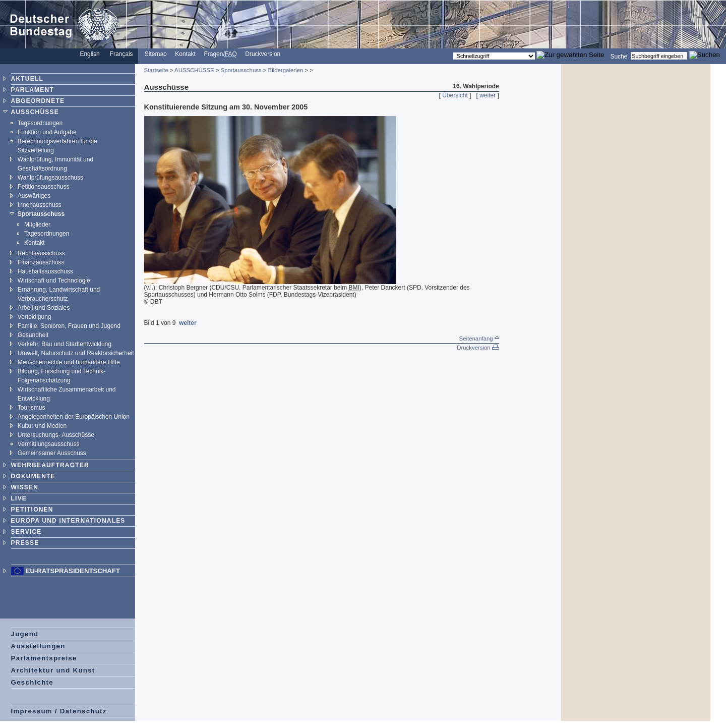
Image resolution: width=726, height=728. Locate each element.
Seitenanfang (479, 339)
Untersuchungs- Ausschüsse (56, 435)
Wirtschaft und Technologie (54, 281)
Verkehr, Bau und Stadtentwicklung (65, 344)
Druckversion (263, 54)
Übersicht (455, 95)
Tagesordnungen (40, 123)
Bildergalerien (286, 70)
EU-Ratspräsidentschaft (73, 571)
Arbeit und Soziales (44, 308)
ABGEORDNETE (38, 101)
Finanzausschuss (41, 262)
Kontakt (185, 54)
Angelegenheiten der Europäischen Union (74, 417)
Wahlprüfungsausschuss (50, 178)
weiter (488, 95)
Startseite (156, 70)
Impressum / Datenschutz (59, 711)
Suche (619, 56)
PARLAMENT (33, 90)
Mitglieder (37, 225)
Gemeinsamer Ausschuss (52, 453)
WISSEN (25, 487)
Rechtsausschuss (41, 253)
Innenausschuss (40, 205)
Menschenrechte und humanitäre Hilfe (69, 362)
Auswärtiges (34, 196)
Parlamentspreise (44, 658)
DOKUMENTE (33, 476)
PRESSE (25, 543)
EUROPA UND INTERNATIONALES (68, 521)
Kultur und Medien (42, 426)
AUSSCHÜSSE (35, 112)
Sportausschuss (41, 214)
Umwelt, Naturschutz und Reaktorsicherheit (76, 353)
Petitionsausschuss (44, 187)
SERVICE (26, 532)
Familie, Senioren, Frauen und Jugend (69, 326)
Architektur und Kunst (53, 670)
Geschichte (32, 682)
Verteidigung (35, 317)
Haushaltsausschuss (45, 271)
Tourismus (32, 408)
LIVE (19, 498)
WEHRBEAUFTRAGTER (50, 465)
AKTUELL (27, 79)
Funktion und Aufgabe (47, 132)
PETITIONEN (32, 510)
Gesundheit (33, 335)
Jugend (25, 634)
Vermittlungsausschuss (49, 444)
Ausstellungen (38, 646)
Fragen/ (220, 54)
